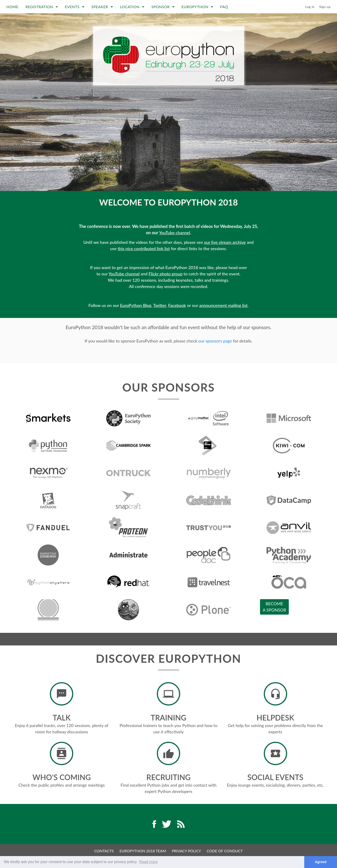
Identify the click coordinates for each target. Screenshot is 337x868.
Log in (310, 7)
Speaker (102, 7)
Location (132, 7)
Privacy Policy (186, 851)
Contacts (104, 851)
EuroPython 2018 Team (143, 851)
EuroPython (197, 7)
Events (75, 7)
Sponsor (163, 7)
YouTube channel (175, 233)
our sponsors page (215, 341)
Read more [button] (148, 862)
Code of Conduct (225, 851)
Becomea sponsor (274, 607)
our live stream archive (225, 242)
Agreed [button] (321, 862)
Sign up (325, 7)
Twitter (159, 305)
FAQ (224, 7)
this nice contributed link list (144, 249)
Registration (42, 7)
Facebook (177, 305)
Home (13, 7)
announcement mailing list (223, 305)
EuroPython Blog (136, 305)
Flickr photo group (166, 274)
